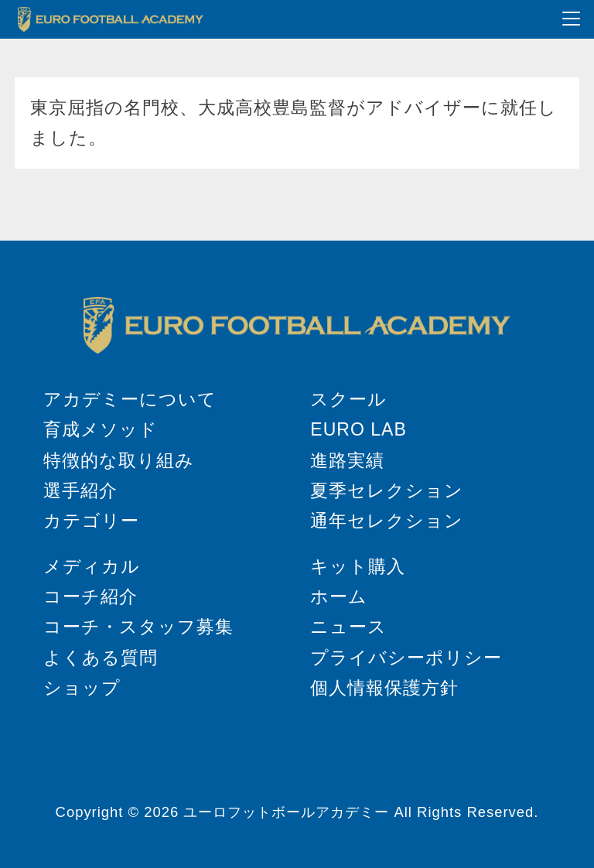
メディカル (92, 566)
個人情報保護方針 (384, 688)
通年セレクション (387, 521)
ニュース (348, 627)
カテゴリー (91, 521)
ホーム (339, 596)
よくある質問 (101, 658)
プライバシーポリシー (406, 658)
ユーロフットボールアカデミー (286, 812)
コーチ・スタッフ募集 (138, 627)
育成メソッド (101, 429)
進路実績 (347, 460)
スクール (348, 399)
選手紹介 (80, 490)
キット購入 (358, 566)
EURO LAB (358, 429)
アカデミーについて (130, 399)
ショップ (82, 688)
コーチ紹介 (90, 596)
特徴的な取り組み (119, 460)
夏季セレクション (387, 490)
